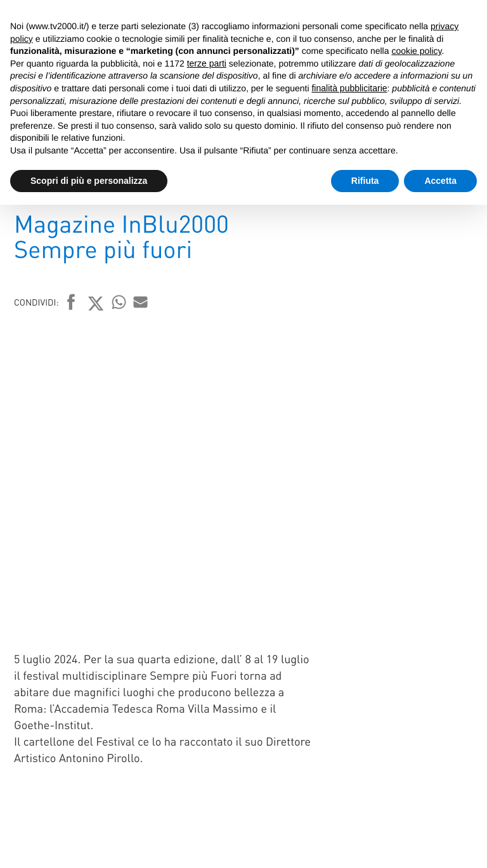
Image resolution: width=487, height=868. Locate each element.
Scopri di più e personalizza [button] (89, 181)
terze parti (207, 63)
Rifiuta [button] (365, 181)
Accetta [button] (440, 181)
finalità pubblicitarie (349, 88)
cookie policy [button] (416, 51)
